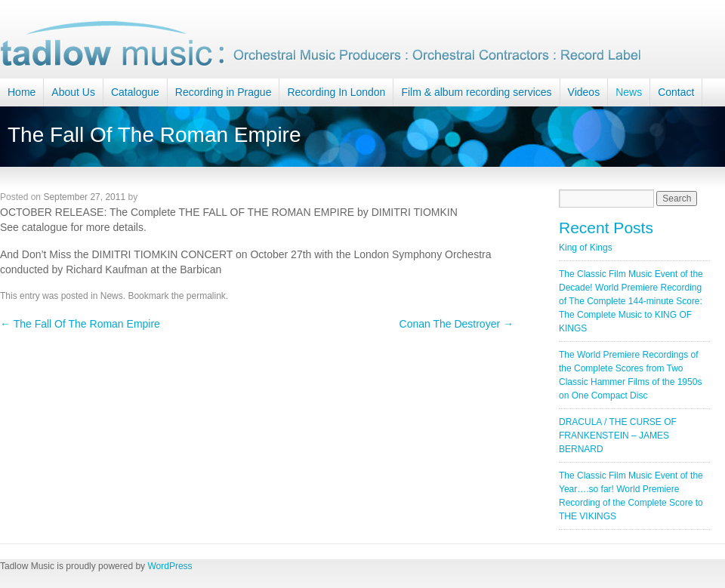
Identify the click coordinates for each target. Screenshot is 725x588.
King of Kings (586, 248)
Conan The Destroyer (457, 324)
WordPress (170, 566)
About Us (73, 92)
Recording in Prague (224, 92)
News (629, 92)
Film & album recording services (476, 92)
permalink (206, 296)
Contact (676, 92)
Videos (584, 92)
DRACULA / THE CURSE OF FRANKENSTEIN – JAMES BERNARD (618, 436)
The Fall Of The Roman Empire (80, 324)
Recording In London (336, 92)
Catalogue (135, 92)
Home (22, 92)
